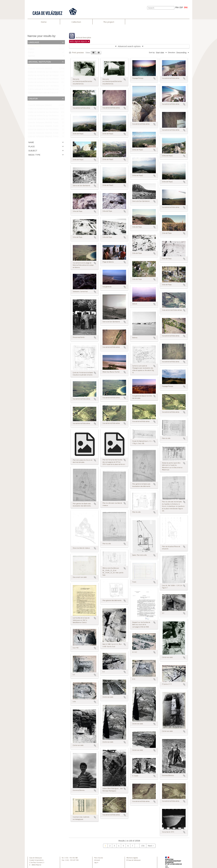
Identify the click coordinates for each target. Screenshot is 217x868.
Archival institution (40, 62)
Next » (151, 846)
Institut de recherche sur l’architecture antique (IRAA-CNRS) (53, 130)
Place (32, 146)
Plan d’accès (98, 858)
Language (34, 42)
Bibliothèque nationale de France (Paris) (45, 93)
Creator (33, 98)
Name (31, 142)
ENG (186, 7)
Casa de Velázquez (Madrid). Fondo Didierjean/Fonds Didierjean (55, 127)
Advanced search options (129, 46)
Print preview (76, 53)
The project (109, 22)
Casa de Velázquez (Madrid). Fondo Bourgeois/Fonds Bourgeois (55, 133)
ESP (181, 7)
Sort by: (152, 53)
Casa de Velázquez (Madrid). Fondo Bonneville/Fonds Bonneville (55, 137)
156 (143, 846)
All (29, 66)
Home (44, 22)
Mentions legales (132, 858)
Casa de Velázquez (36, 858)
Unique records (35, 46)
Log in (96, 862)
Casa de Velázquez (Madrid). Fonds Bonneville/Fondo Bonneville (55, 123)
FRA (177, 7)
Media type (34, 155)
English (31, 50)
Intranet (97, 860)
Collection (76, 22)
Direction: (172, 53)
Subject (33, 150)
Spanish (32, 57)
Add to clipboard (95, 79)
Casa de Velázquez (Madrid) (40, 69)
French (31, 53)
